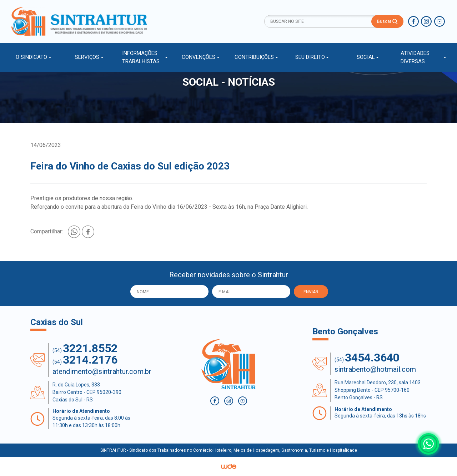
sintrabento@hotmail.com (375, 369)
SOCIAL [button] (366, 57)
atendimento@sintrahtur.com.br (102, 371)
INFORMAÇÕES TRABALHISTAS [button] (141, 57)
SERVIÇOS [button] (87, 57)
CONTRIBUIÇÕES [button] (254, 57)
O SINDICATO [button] (31, 57)
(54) (85, 348)
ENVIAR (311, 292)
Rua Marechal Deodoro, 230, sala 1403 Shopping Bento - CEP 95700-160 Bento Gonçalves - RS (378, 390)
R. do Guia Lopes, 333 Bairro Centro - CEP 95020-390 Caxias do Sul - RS (87, 392)
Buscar (387, 22)
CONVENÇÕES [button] (199, 57)
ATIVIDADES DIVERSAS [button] (415, 57)
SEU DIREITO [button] (310, 57)
